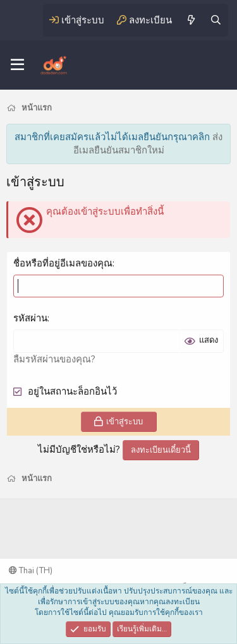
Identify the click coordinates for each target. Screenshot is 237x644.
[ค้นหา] (216, 20)
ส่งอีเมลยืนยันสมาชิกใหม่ (148, 144)
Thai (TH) (31, 571)
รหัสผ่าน (30, 318)
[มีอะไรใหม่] (191, 20)
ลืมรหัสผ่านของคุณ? (54, 359)
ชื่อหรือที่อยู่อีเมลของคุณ (63, 263)
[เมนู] (17, 65)
